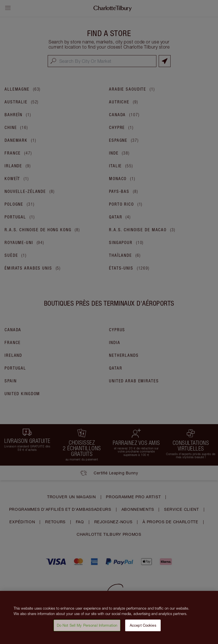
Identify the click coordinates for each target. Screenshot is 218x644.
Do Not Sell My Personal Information (87, 628)
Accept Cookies (143, 628)
